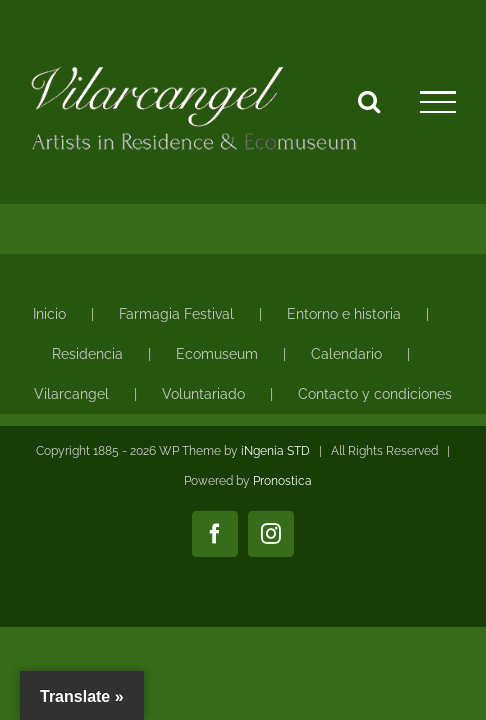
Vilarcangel (71, 394)
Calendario (346, 354)
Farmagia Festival (176, 314)
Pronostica (282, 531)
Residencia (87, 354)
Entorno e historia (344, 314)
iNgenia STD (275, 501)
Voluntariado (203, 394)
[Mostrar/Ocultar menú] (438, 102)
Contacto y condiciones (375, 394)
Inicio (49, 314)
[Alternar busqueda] (369, 101)
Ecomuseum (217, 354)
